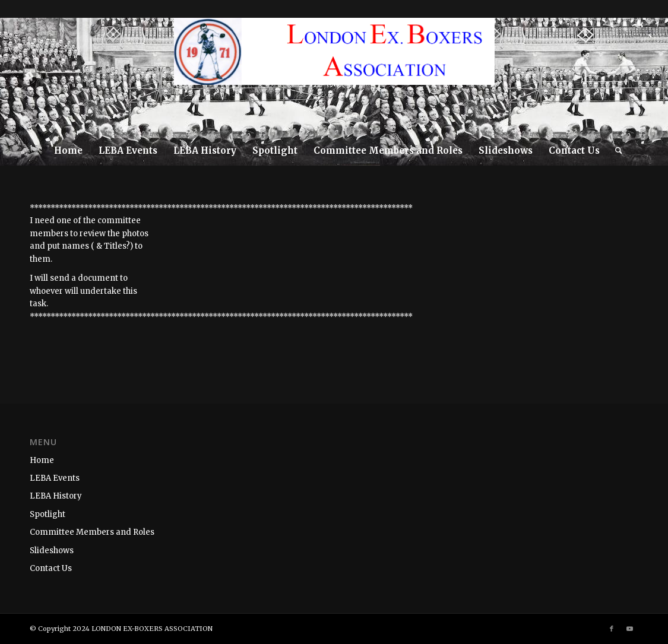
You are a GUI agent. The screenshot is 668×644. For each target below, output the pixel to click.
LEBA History (56, 496)
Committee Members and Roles (92, 532)
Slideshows (52, 551)
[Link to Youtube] (646, 77)
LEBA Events (55, 478)
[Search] (615, 151)
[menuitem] (68, 151)
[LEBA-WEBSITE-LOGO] (334, 77)
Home (42, 460)
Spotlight (48, 514)
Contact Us (51, 568)
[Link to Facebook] (628, 77)
